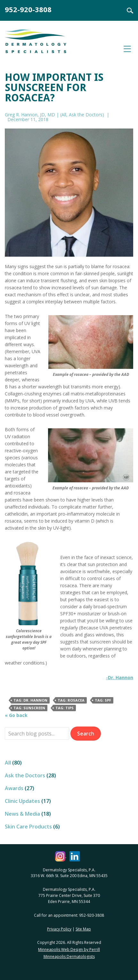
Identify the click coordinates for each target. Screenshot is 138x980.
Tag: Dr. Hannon (30, 700)
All (64, 115)
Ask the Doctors (86, 115)
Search (126, 11)
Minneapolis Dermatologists (69, 957)
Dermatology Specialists (43, 44)
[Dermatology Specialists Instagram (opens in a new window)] (61, 856)
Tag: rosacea (71, 700)
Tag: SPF (103, 700)
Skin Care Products (28, 827)
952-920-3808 (28, 9)
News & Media (22, 814)
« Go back (16, 715)
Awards (14, 788)
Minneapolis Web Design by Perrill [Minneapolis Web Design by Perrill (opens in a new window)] (69, 949)
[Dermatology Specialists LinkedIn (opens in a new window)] (75, 856)
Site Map (83, 929)
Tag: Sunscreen (29, 708)
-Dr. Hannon (120, 677)
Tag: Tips (65, 708)
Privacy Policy (59, 929)
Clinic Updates (22, 801)
